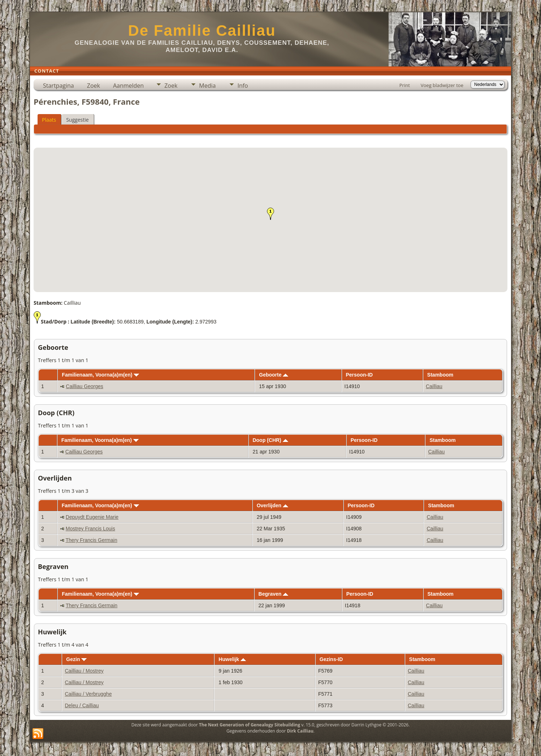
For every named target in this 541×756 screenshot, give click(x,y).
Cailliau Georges (85, 386)
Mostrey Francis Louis (90, 529)
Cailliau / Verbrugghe (88, 694)
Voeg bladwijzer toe (442, 85)
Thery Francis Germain (92, 540)
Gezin (76, 659)
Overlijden (272, 505)
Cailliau (434, 386)
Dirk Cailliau (300, 731)
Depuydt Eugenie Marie (92, 517)
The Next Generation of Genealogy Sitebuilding (250, 725)
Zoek (94, 86)
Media (207, 86)
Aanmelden (128, 86)
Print (405, 85)
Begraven (274, 594)
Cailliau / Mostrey (84, 671)
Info (243, 86)
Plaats (49, 120)
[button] (270, 214)
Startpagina (59, 86)
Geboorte (274, 375)
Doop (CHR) (270, 440)
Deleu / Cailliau (82, 705)
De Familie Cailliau (202, 31)
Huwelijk (232, 659)
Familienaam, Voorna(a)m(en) (100, 375)
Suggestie (77, 120)
